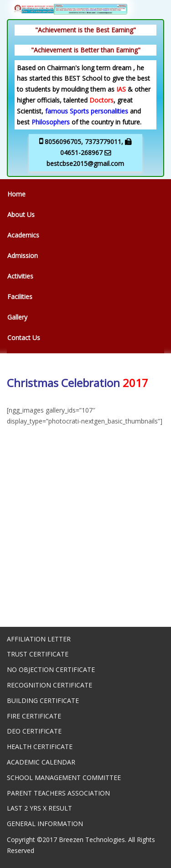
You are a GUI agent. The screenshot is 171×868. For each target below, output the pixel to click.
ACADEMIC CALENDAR (41, 762)
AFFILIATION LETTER (39, 639)
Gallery (17, 317)
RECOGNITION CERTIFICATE (49, 685)
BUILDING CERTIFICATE (43, 700)
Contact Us (24, 338)
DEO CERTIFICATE (34, 731)
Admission (23, 256)
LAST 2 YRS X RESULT (39, 808)
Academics (23, 235)
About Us (21, 214)
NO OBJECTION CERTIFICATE (51, 669)
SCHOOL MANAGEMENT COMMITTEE (64, 778)
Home (16, 194)
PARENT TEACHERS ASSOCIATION (58, 793)
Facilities (20, 297)
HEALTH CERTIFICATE (40, 747)
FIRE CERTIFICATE (34, 716)
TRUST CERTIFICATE (38, 654)
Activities (20, 276)
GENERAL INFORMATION (45, 824)
